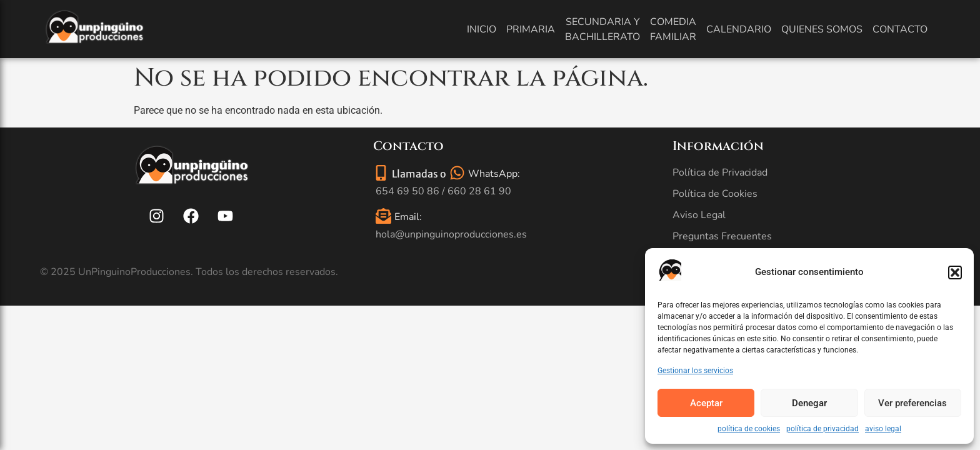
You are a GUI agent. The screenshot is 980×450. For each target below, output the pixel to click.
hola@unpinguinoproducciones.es (451, 234)
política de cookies (749, 429)
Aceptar (706, 403)
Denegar (809, 403)
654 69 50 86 (407, 191)
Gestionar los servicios (695, 371)
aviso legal (883, 429)
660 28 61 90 (479, 191)
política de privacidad (822, 429)
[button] (955, 272)
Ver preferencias (912, 403)
